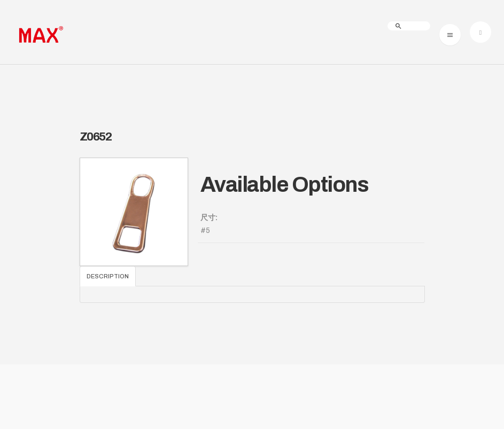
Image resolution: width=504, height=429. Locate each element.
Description (108, 276)
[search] (409, 26)
